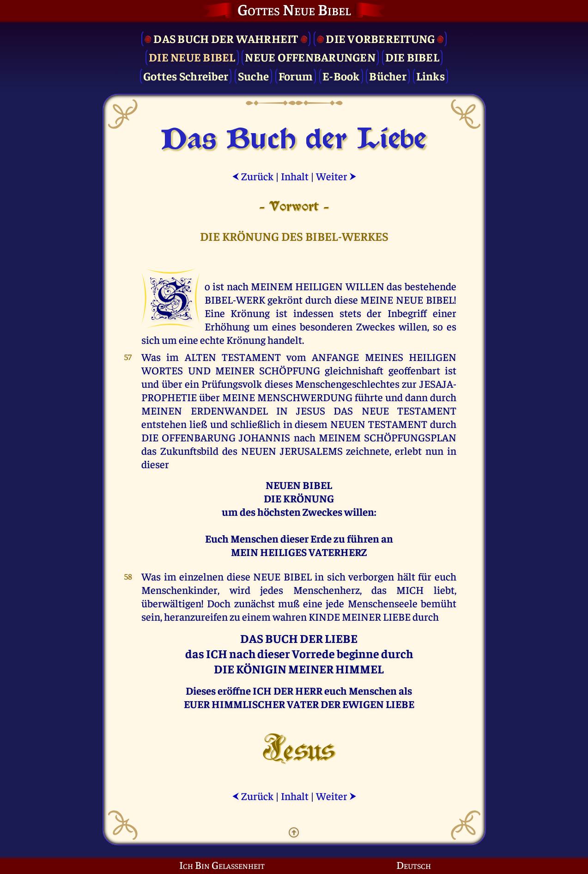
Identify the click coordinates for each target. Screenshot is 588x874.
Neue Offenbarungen (310, 57)
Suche (253, 76)
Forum (296, 76)
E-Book (341, 76)
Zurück (253, 176)
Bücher (388, 76)
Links (430, 76)
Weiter (336, 176)
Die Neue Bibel (192, 57)
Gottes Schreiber (186, 76)
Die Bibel (412, 57)
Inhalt (295, 176)
